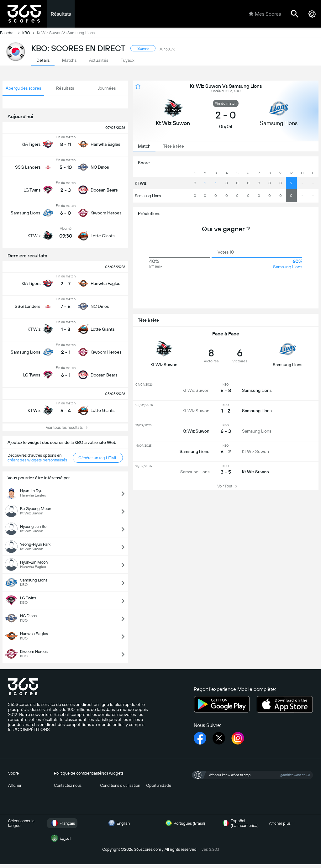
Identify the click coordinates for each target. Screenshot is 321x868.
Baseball (11, 33)
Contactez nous (68, 785)
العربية (60, 838)
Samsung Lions (148, 196)
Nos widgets (112, 773)
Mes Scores (265, 14)
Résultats (61, 14)
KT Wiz (141, 183)
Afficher (15, 785)
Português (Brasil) (184, 823)
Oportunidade (159, 785)
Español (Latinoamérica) (240, 823)
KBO (30, 33)
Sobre (13, 773)
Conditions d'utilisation (120, 785)
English (118, 823)
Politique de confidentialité (78, 773)
